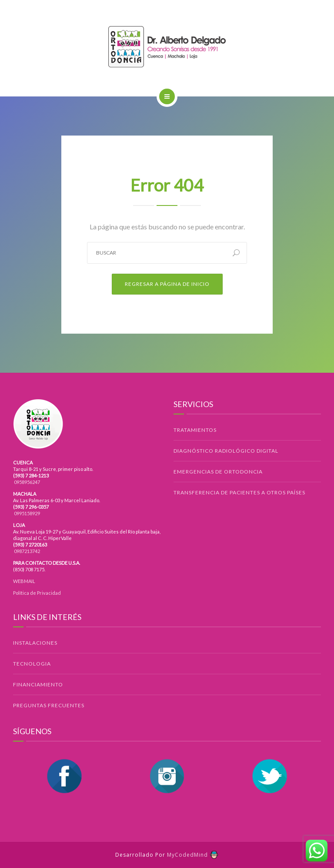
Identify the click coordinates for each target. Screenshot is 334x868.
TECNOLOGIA (32, 664)
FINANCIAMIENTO (38, 684)
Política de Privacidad (37, 593)
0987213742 (27, 551)
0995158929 (27, 513)
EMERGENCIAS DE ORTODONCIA (218, 472)
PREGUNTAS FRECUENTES (49, 705)
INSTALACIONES (35, 643)
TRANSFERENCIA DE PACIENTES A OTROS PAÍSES (239, 492)
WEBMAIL (24, 581)
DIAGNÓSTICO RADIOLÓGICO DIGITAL (226, 451)
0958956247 (27, 482)
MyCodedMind (193, 855)
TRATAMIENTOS (195, 430)
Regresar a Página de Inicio (167, 284)
